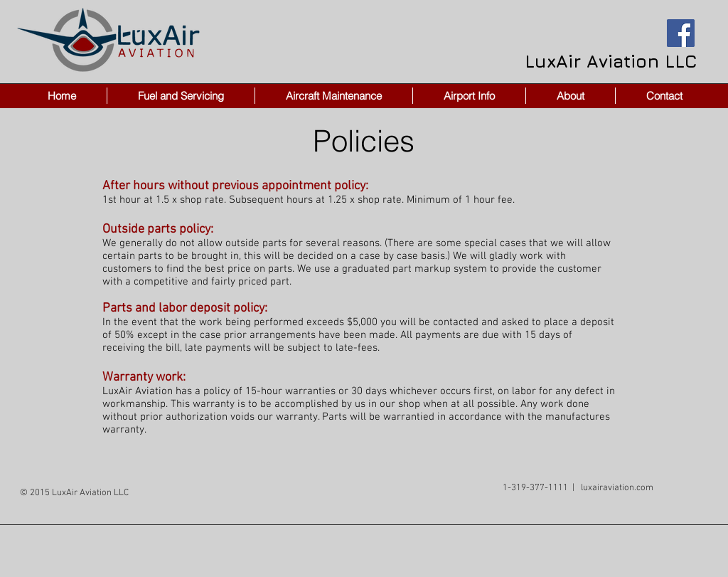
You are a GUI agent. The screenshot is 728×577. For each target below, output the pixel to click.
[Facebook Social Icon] (681, 33)
